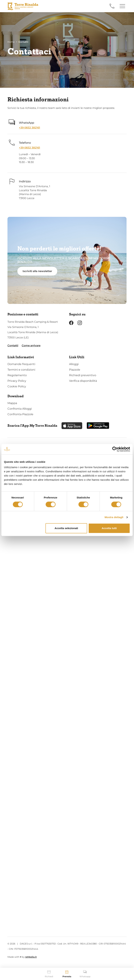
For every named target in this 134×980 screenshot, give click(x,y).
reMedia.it (31, 957)
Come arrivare (31, 345)
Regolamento (17, 375)
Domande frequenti (21, 364)
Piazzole (75, 370)
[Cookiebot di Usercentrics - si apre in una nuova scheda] (115, 449)
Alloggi (74, 364)
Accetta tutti (109, 528)
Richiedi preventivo (83, 375)
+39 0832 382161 (30, 128)
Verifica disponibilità (83, 381)
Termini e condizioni (21, 370)
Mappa (12, 403)
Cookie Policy (17, 386)
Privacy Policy (17, 381)
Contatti (13, 345)
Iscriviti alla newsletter (37, 271)
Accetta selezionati (66, 528)
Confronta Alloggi (20, 409)
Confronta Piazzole (20, 414)
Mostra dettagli (114, 517)
